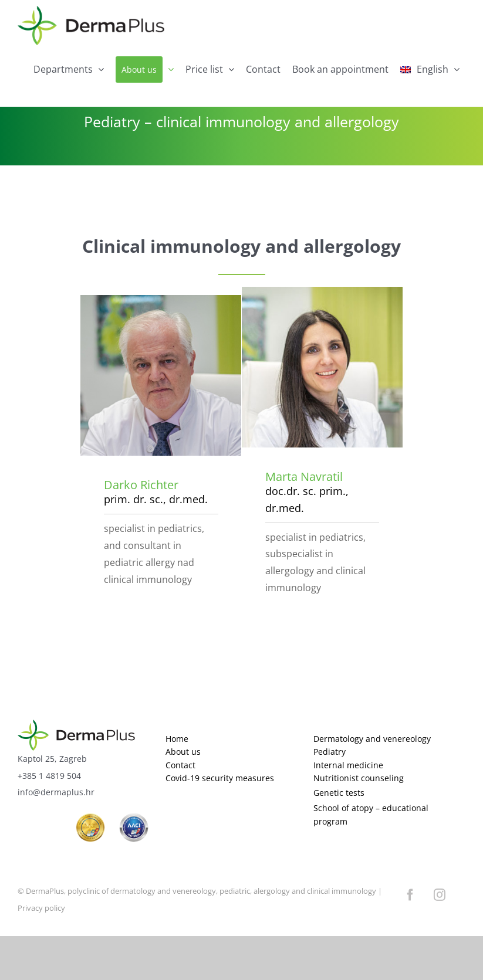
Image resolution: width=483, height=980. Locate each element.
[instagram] (440, 895)
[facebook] (410, 895)
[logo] (76, 725)
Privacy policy (41, 908)
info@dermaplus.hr (56, 792)
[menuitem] (430, 70)
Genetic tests (339, 793)
